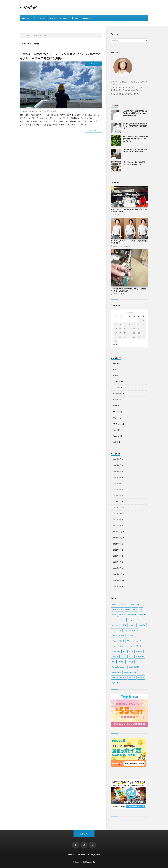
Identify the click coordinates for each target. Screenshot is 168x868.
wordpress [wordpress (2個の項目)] (131, 620)
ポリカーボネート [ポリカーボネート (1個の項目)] (118, 641)
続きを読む (93, 131)
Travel (75, 18)
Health (63, 18)
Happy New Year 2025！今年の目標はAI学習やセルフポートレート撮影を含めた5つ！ (135, 139)
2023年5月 (117, 477)
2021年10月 (118, 538)
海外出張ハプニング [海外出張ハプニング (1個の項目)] (119, 667)
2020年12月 (118, 574)
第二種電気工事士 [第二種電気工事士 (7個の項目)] (135, 667)
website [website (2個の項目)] (122, 620)
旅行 (48, 111)
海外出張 (53, 111)
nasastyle (91, 862)
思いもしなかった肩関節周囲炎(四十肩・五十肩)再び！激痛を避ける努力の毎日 (135, 126)
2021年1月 (117, 568)
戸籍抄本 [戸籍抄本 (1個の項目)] (115, 657)
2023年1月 (117, 501)
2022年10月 (118, 514)
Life (115, 406)
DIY (53, 18)
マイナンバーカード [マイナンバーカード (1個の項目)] (134, 641)
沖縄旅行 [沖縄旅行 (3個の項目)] (121, 662)
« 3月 (115, 344)
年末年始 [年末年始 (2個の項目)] (139, 651)
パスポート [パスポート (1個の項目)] (131, 636)
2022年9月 (117, 520)
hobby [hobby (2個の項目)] (135, 609)
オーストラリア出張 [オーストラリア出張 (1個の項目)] (119, 625)
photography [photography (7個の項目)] (132, 615)
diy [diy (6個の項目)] (138, 604)
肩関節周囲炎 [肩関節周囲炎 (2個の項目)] (117, 672)
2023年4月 (117, 483)
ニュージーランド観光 (39, 111)
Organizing (117, 418)
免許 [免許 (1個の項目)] (124, 651)
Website (116, 436)
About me (88, 18)
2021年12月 (118, 532)
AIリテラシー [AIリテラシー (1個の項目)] (123, 604)
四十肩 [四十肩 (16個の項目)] (131, 651)
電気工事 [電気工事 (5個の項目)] (141, 677)
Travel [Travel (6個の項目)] (114, 620)
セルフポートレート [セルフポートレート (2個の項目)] (131, 630)
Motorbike (117, 412)
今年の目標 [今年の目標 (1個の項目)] (116, 651)
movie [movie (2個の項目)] (114, 615)
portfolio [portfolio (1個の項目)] (143, 615)
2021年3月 (117, 556)
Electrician (117, 394)
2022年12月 (118, 508)
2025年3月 (117, 459)
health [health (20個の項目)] (128, 609)
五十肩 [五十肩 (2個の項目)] (139, 646)
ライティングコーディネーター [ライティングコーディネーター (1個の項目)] (123, 646)
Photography (39, 18)
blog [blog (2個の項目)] (132, 604)
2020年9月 (117, 580)
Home (25, 18)
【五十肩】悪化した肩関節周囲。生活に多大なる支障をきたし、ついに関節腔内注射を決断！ (135, 113)
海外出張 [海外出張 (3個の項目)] (130, 662)
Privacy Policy (94, 855)
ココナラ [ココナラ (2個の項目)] (132, 625)
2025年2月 (117, 465)
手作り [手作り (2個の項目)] (123, 657)
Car (124, 214)
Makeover (119, 381)
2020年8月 (117, 586)
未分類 (116, 442)
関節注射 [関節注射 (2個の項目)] (132, 677)
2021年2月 (117, 562)
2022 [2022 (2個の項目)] (114, 604)
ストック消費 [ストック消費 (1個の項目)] (117, 630)
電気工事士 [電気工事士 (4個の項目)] (116, 683)
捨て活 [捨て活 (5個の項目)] (131, 657)
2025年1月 (117, 471)
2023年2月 (117, 495)
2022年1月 (117, 526)
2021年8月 (117, 550)
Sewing (118, 387)
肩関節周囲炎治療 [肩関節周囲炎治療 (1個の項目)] (130, 672)
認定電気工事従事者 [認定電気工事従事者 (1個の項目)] (119, 677)
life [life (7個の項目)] (141, 609)
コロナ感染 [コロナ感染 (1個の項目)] (142, 625)
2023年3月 (117, 489)
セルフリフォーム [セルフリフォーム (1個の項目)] (118, 636)
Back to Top (84, 834)
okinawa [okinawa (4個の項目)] (122, 615)
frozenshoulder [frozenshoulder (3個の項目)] (117, 609)
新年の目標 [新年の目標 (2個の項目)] (140, 657)
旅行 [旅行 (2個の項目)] (114, 662)
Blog (115, 363)
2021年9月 (117, 544)
